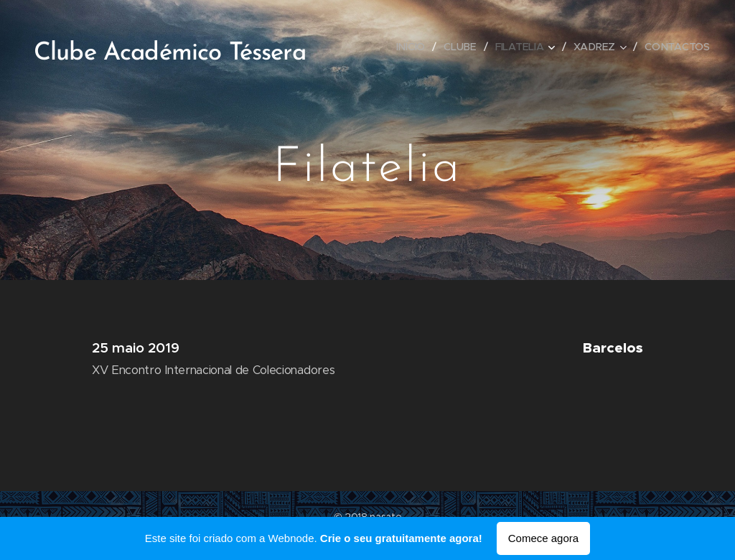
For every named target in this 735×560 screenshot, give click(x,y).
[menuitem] (413, 47)
